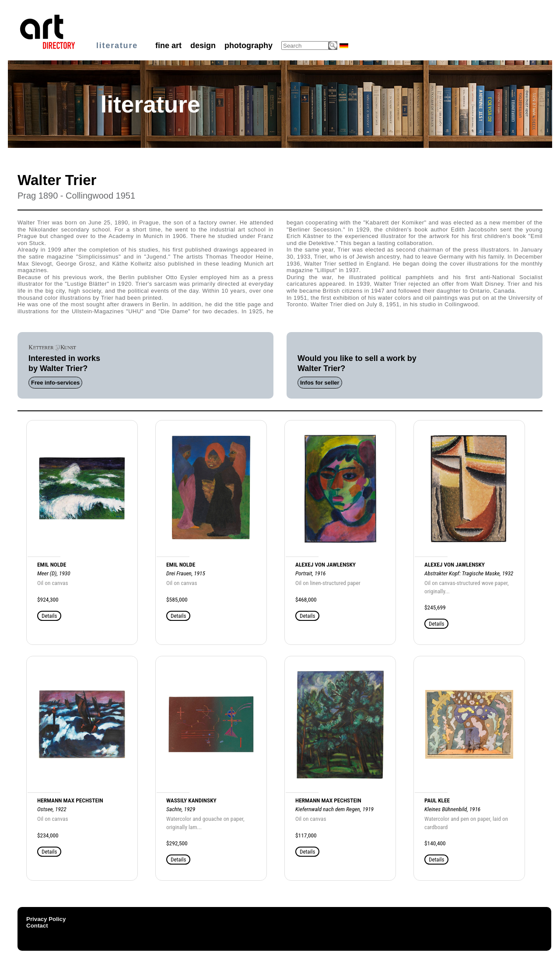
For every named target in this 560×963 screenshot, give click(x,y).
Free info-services (55, 383)
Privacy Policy (46, 919)
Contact (37, 926)
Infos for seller (320, 383)
